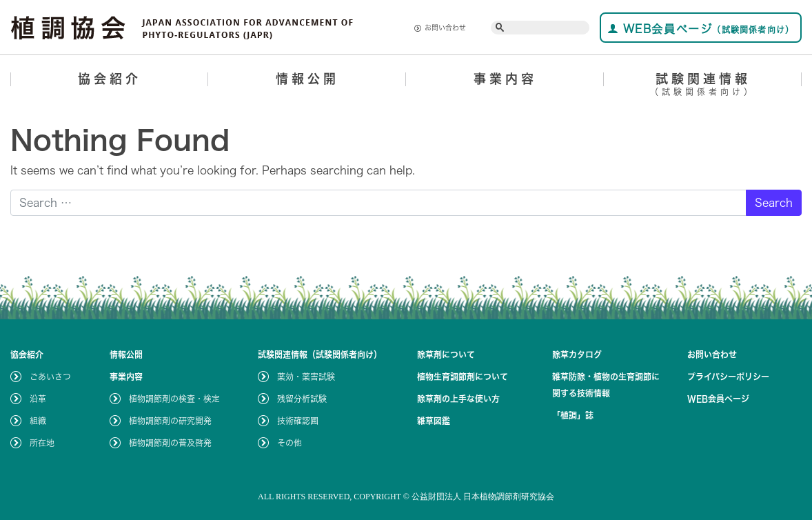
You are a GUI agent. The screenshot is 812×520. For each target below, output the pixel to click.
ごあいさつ (50, 377)
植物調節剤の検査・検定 (174, 399)
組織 (38, 421)
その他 (290, 443)
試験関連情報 (703, 87)
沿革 (38, 399)
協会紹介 (110, 79)
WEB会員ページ (701, 29)
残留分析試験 (302, 399)
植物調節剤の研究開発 (170, 421)
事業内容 (505, 79)
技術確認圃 (298, 421)
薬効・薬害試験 (306, 377)
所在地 (42, 443)
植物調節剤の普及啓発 (170, 443)
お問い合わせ (440, 28)
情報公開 (307, 79)
